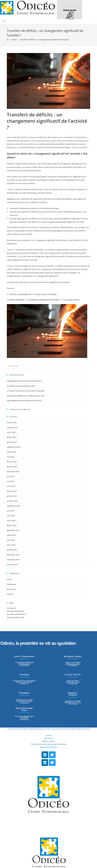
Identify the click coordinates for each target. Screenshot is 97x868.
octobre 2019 (12, 565)
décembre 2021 (13, 530)
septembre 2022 (13, 506)
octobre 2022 (12, 501)
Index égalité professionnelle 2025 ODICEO (24, 381)
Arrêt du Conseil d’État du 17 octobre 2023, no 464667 (33, 294)
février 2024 (12, 462)
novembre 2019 (13, 560)
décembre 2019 (13, 555)
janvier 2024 (12, 467)
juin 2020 (11, 540)
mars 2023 (11, 486)
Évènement (11, 584)
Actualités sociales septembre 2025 (22, 386)
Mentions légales (29, 729)
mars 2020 (11, 545)
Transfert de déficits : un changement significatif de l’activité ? (34, 300)
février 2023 (12, 491)
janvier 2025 (12, 442)
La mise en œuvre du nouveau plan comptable (26, 391)
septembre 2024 (13, 447)
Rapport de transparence (81, 729)
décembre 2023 (13, 471)
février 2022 (12, 525)
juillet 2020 (11, 535)
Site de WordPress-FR (15, 617)
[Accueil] (8, 40)
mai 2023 (11, 481)
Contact (10, 729)
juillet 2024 (11, 452)
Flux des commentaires (16, 614)
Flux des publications (15, 611)
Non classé (11, 589)
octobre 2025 (12, 427)
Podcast (10, 594)
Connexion (11, 608)
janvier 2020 (12, 550)
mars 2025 (11, 432)
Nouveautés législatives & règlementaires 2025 (26, 396)
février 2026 (12, 422)
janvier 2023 (12, 496)
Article (9, 579)
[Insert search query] (48, 366)
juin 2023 (11, 476)
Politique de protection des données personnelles (54, 729)
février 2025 (12, 437)
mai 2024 (11, 457)
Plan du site (18, 729)
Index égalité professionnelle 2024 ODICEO (24, 401)
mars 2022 (11, 520)
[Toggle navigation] (4, 22)
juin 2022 (11, 511)
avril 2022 (11, 516)
